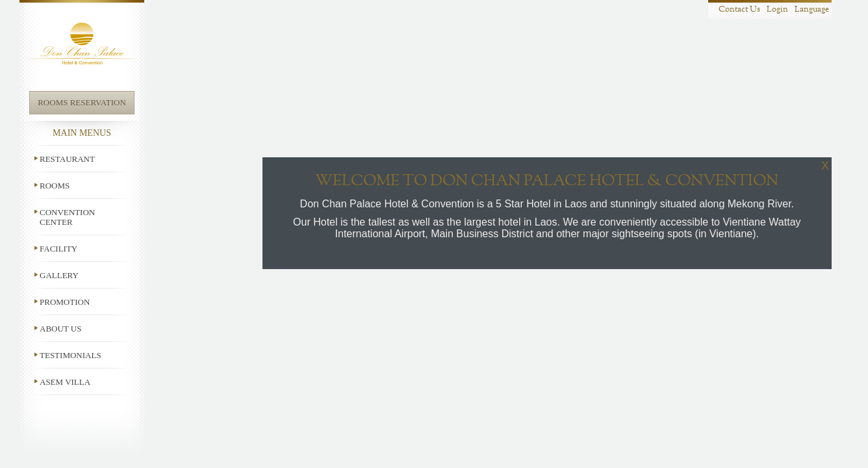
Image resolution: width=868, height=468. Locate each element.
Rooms (55, 186)
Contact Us (739, 9)
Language (812, 9)
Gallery (59, 275)
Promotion (65, 302)
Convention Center (67, 217)
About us (60, 329)
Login (777, 9)
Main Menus (82, 133)
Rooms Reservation (82, 102)
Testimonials (70, 355)
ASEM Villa (65, 382)
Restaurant (67, 159)
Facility (58, 249)
